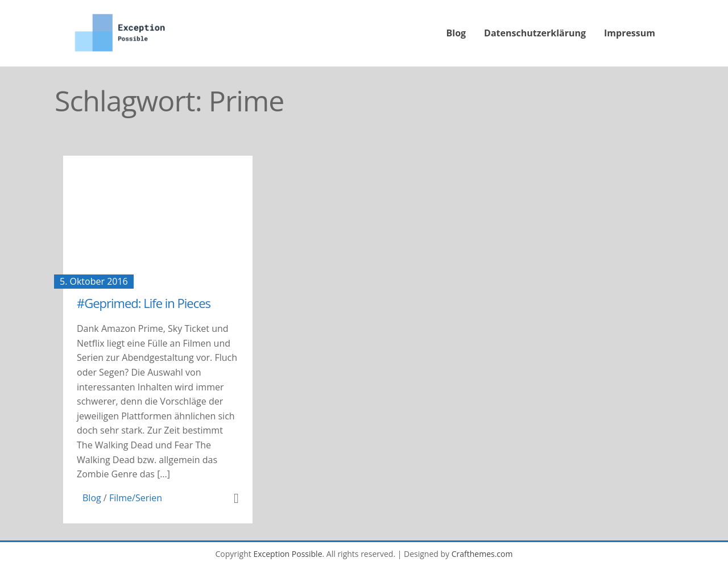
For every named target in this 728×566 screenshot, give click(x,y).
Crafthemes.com (482, 554)
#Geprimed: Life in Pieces (144, 303)
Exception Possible (288, 554)
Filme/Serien (136, 498)
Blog (456, 33)
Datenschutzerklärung (535, 33)
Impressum (630, 33)
